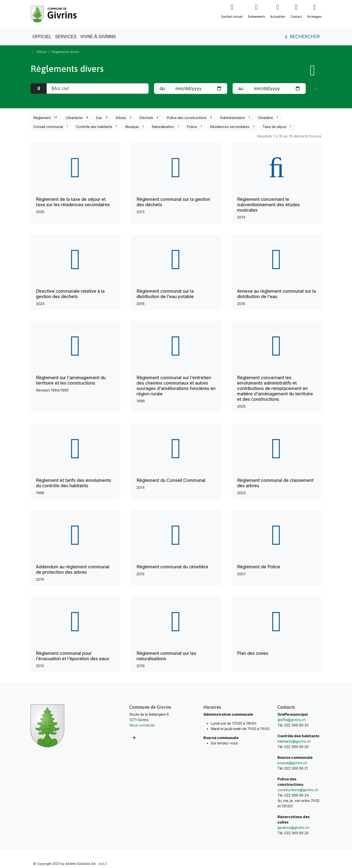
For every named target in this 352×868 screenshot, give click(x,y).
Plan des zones (253, 653)
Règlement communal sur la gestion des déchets (173, 202)
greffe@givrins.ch (292, 720)
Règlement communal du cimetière (172, 567)
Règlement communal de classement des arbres (275, 483)
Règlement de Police (259, 567)
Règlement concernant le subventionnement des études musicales (268, 205)
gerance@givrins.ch (293, 828)
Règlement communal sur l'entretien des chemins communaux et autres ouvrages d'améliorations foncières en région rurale (176, 386)
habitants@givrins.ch (294, 741)
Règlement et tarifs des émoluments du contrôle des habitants (74, 483)
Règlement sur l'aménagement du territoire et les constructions (71, 380)
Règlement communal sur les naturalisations (166, 656)
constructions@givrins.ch (298, 790)
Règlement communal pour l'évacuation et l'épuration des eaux (73, 656)
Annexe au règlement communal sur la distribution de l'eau (276, 294)
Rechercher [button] (301, 37)
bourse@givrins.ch (292, 763)
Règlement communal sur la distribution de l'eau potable (165, 294)
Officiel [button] (42, 37)
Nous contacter (142, 725)
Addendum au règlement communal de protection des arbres (73, 569)
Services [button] (66, 37)
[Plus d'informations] (134, 737)
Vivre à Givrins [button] (98, 37)
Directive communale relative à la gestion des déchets (70, 294)
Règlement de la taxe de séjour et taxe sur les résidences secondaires (73, 202)
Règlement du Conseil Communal (171, 480)
